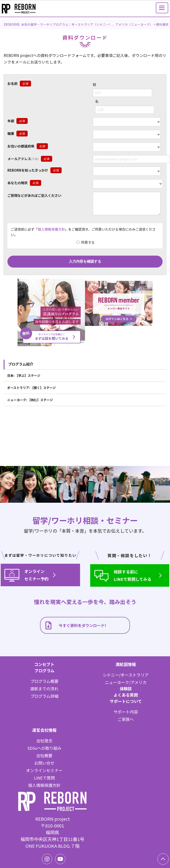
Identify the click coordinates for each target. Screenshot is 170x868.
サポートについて (126, 701)
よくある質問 (126, 695)
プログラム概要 (44, 681)
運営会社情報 (44, 730)
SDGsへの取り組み (44, 748)
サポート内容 (126, 712)
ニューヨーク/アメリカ (126, 682)
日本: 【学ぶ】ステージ (24, 379)
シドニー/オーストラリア (126, 675)
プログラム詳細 (44, 696)
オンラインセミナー (44, 770)
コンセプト (44, 664)
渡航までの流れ (44, 688)
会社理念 (44, 741)
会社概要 (44, 755)
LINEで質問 (44, 778)
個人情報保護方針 (51, 233)
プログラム (44, 670)
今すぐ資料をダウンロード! (75, 625)
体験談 (126, 688)
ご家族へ (126, 719)
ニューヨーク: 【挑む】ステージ (30, 403)
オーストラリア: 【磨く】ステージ (31, 391)
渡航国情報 (126, 664)
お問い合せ (44, 763)
